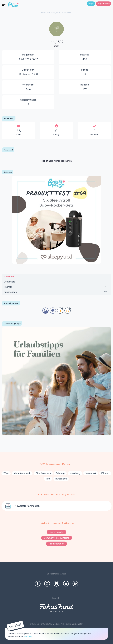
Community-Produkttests (57, 538)
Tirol (48, 479)
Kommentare (56, 293)
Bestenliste (10, 282)
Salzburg (60, 473)
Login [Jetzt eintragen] (91, 4)
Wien (6, 473)
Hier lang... (29, 637)
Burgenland (61, 479)
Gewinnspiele (56, 532)
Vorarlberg (75, 473)
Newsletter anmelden (27, 506)
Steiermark (91, 473)
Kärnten (105, 473)
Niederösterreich (22, 473)
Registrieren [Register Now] (104, 4)
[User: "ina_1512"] (56, 35)
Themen (56, 287)
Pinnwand (9, 277)
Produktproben (56, 544)
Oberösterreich (43, 473)
